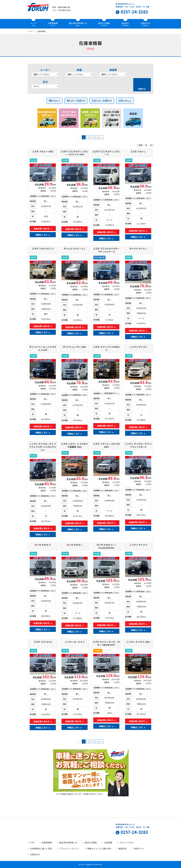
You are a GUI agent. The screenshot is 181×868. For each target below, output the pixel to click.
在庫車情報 (53, 23)
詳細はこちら (41, 235)
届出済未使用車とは (78, 23)
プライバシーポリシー (70, 849)
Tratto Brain (98, 864)
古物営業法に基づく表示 (41, 849)
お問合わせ (146, 23)
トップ (33, 23)
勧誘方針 (123, 849)
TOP (32, 842)
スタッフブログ (127, 842)
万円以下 (54, 101)
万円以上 (125, 101)
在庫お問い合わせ (41, 229)
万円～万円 (76, 101)
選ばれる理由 (104, 23)
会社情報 (108, 842)
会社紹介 (125, 23)
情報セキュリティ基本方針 (99, 849)
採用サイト (139, 849)
